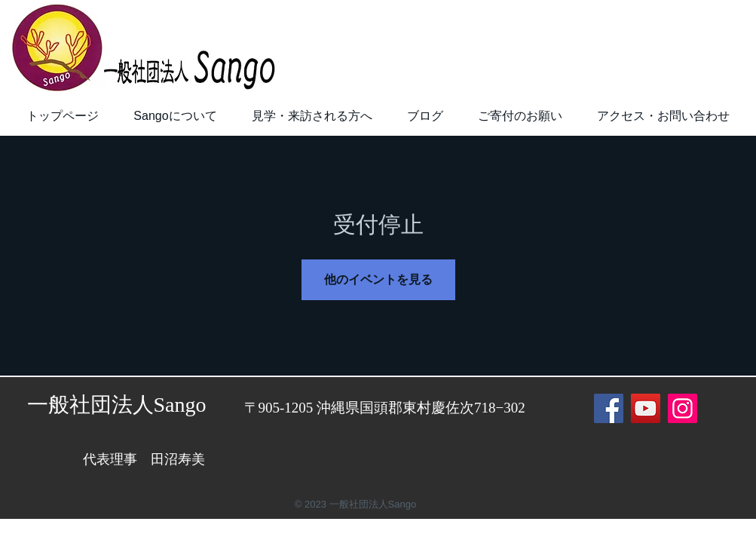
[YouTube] (646, 408)
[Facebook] (609, 408)
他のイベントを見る (378, 279)
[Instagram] (683, 408)
